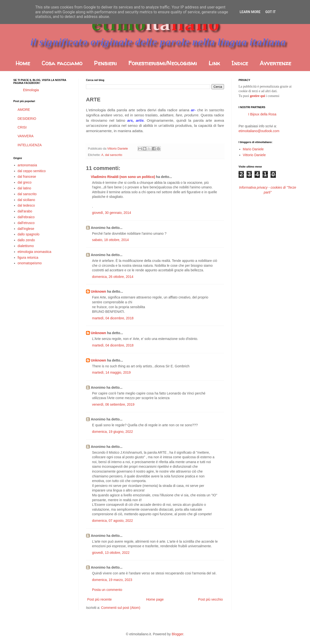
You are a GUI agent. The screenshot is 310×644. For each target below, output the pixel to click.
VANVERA (26, 136)
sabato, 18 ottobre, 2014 (110, 240)
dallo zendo (26, 240)
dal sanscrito (114, 155)
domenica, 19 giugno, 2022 (112, 432)
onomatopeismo (30, 263)
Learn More (250, 12)
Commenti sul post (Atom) (121, 608)
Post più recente (99, 599)
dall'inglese (26, 229)
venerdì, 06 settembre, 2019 (113, 404)
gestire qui (257, 96)
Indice (240, 63)
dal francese (27, 177)
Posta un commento (107, 590)
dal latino (24, 188)
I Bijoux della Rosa (262, 114)
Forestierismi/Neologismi (163, 63)
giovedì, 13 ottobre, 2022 (111, 553)
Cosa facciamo (62, 63)
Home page (155, 599)
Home (23, 63)
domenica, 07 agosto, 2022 (112, 521)
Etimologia (31, 90)
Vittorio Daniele (254, 155)
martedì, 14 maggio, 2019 (111, 372)
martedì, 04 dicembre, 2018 (113, 318)
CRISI (22, 127)
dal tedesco (26, 205)
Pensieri (105, 63)
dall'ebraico (26, 217)
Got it (270, 12)
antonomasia (27, 165)
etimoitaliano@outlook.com (259, 131)
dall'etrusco (26, 223)
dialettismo (26, 246)
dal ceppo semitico (32, 171)
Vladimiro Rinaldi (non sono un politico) (123, 177)
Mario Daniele (253, 149)
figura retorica (28, 258)
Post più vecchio (210, 599)
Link (214, 63)
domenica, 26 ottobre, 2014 (113, 277)
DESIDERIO (27, 119)
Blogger (177, 634)
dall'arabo (25, 211)
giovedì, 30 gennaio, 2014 (112, 213)
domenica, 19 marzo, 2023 (112, 580)
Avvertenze (275, 63)
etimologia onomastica (35, 252)
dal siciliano (26, 200)
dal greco (25, 182)
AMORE (24, 110)
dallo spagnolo (29, 234)
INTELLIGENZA (30, 145)
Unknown (98, 291)
